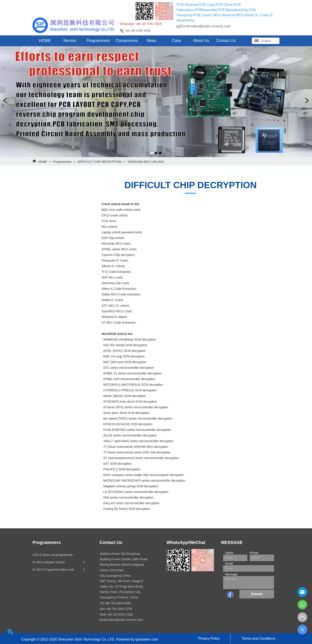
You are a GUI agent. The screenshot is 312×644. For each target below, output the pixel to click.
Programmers (62, 162)
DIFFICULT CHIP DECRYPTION (100, 162)
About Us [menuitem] (201, 41)
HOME (42, 162)
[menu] (135, 41)
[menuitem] (70, 41)
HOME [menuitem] (45, 41)
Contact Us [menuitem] (226, 41)
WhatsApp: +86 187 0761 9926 (141, 24)
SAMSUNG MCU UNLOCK (145, 162)
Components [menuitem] (127, 41)
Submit (257, 594)
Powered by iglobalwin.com (137, 639)
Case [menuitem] (176, 41)
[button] (70, 41)
